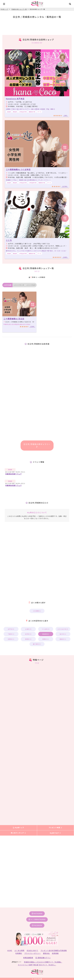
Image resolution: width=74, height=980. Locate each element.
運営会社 (46, 953)
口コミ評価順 (31, 285)
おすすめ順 (7, 285)
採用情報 (55, 953)
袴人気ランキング (18, 833)
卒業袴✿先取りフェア (14, 474)
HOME (10, 950)
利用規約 (19, 953)
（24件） (65, 257)
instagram (37, 913)
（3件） (66, 115)
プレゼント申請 (55, 828)
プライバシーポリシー (33, 953)
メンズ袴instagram (37, 919)
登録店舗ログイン (43, 958)
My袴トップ (18, 828)
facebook (37, 925)
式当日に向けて (32, 950)
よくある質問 (19, 950)
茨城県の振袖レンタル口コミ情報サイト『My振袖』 (43, 962)
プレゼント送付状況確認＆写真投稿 (54, 950)
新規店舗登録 (28, 958)
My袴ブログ (55, 833)
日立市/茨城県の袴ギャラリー (37, 445)
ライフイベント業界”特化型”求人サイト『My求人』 (37, 965)
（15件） (32, 326)
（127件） (65, 186)
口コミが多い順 (19, 285)
